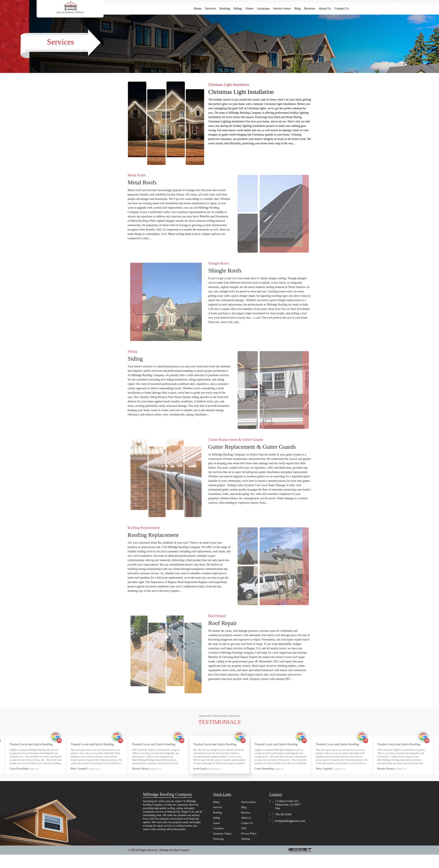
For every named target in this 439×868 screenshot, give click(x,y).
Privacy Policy (249, 834)
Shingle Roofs (225, 284)
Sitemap (245, 839)
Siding (238, 8)
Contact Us (342, 8)
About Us (325, 8)
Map (278, 808)
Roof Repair (223, 637)
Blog (298, 8)
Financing (218, 839)
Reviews (310, 8)
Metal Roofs (142, 196)
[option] (158, 767)
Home (198, 8)
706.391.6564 (283, 814)
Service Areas (282, 8)
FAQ (244, 828)
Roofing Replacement (153, 549)
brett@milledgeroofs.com (290, 821)
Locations (263, 8)
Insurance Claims (222, 834)
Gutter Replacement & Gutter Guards (252, 461)
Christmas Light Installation (241, 96)
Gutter (249, 8)
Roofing (225, 8)
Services (211, 8)
